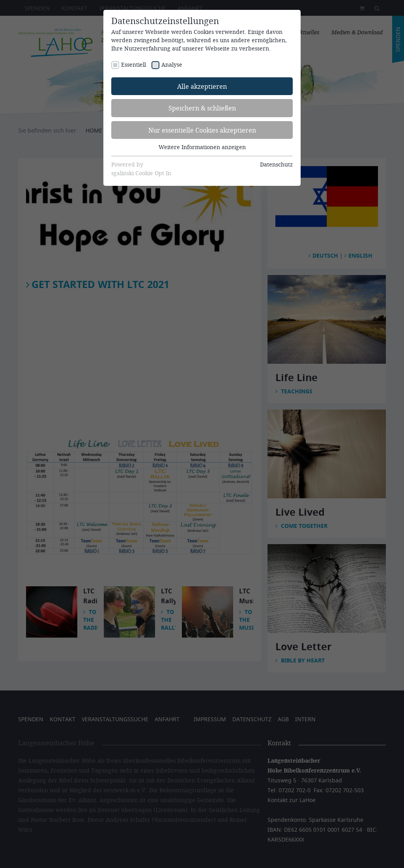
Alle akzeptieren (202, 86)
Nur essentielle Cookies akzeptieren (202, 130)
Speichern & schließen (202, 108)
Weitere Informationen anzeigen (202, 147)
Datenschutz (276, 164)
